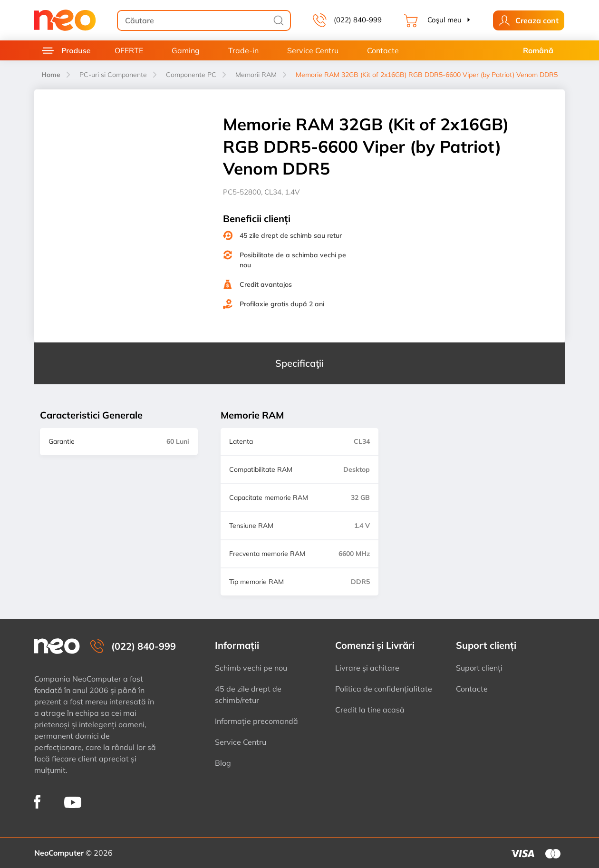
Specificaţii (299, 363)
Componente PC (191, 75)
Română (538, 50)
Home (51, 75)
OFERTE (129, 50)
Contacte (383, 50)
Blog (223, 763)
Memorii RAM (256, 75)
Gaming (186, 50)
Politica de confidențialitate (384, 689)
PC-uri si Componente (113, 75)
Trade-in (243, 50)
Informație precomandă (256, 721)
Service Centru (313, 50)
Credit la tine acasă (370, 710)
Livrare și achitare (367, 668)
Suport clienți (479, 668)
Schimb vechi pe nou (251, 668)
